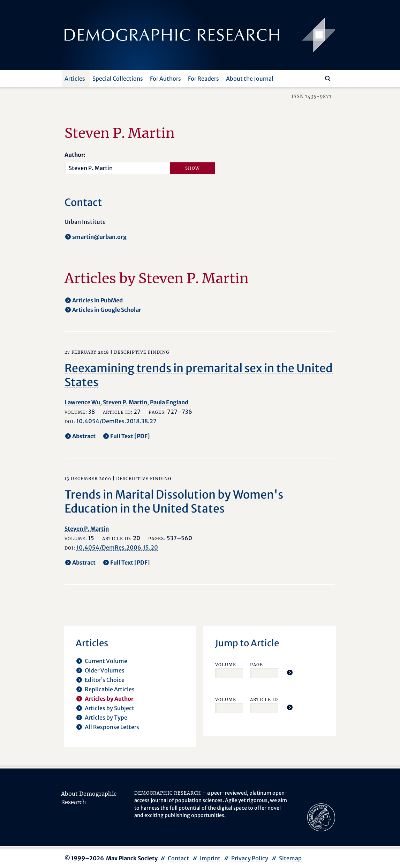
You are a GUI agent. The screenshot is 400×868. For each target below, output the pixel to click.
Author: (75, 155)
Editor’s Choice (105, 680)
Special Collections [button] (118, 79)
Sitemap (290, 858)
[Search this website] (318, 78)
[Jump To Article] (290, 672)
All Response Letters (112, 727)
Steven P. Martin (125, 402)
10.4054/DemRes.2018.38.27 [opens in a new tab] (116, 421)
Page (256, 665)
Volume (226, 665)
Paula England (169, 402)
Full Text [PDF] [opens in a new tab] (130, 436)
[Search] (328, 79)
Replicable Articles (110, 689)
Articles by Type (106, 718)
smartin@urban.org (99, 237)
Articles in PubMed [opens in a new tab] (97, 300)
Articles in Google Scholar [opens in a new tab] (107, 310)
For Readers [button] (203, 79)
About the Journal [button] (250, 79)
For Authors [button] (165, 79)
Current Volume (106, 661)
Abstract (84, 436)
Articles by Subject (110, 708)
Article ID (264, 700)
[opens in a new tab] (321, 817)
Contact (178, 858)
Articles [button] (75, 79)
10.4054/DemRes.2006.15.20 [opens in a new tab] (117, 547)
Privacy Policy (250, 858)
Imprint (210, 858)
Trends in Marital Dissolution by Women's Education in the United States (174, 502)
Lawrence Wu (82, 402)
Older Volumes (105, 670)
